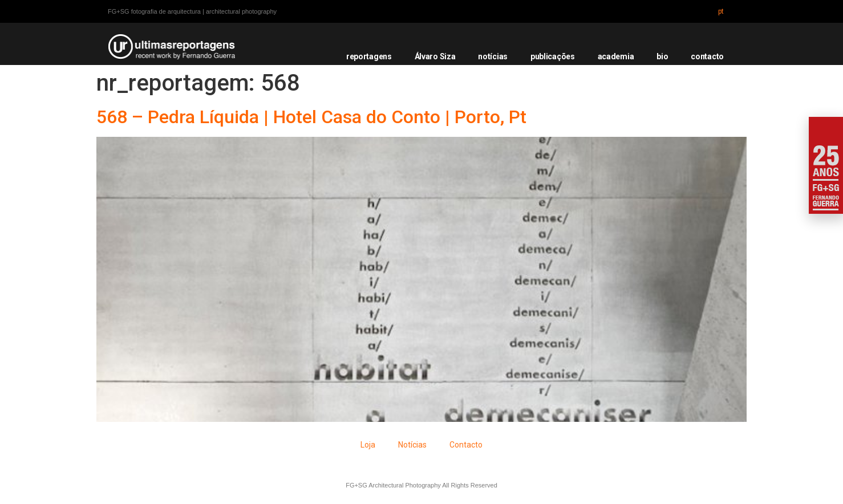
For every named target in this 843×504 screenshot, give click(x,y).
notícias (493, 56)
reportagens (369, 56)
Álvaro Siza (435, 56)
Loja (368, 445)
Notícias (412, 445)
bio (662, 56)
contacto (707, 56)
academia (616, 56)
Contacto (466, 445)
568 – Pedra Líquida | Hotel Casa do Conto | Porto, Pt (311, 117)
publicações (553, 56)
